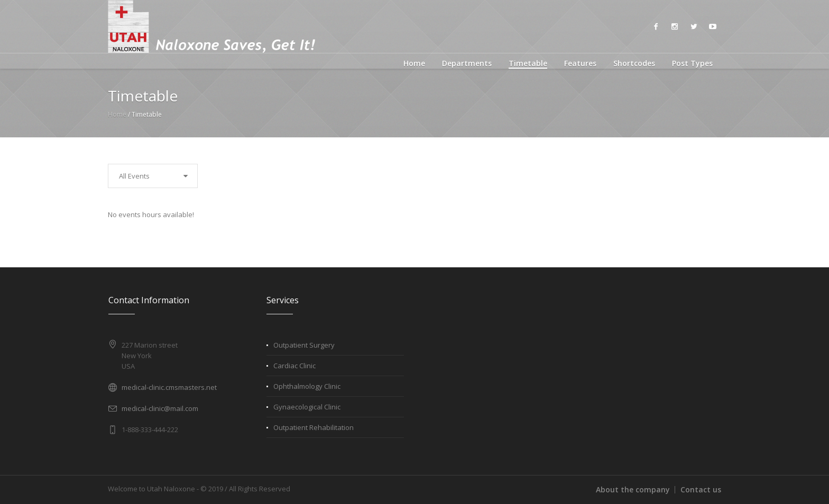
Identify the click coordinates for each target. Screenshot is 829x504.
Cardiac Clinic (294, 366)
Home (117, 114)
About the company (633, 489)
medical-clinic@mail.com (160, 408)
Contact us (701, 489)
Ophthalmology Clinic (307, 386)
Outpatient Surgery (304, 345)
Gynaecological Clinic (307, 407)
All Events (134, 176)
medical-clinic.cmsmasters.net (169, 387)
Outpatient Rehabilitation (314, 427)
